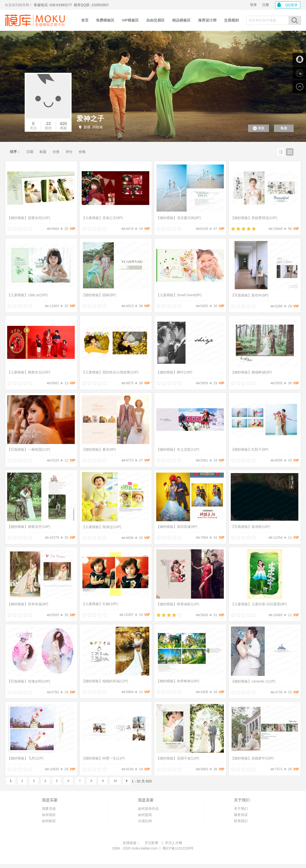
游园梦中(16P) (252, 758)
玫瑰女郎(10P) (29, 681)
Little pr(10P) (27, 295)
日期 (30, 152)
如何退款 (49, 815)
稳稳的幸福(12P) (105, 681)
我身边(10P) (101, 527)
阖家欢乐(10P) (29, 372)
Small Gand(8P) (179, 295)
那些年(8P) (249, 295)
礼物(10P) (100, 604)
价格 (82, 152)
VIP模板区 (130, 20)
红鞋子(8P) (249, 449)
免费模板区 (105, 20)
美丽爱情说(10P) (254, 218)
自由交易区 (156, 20)
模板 (63, 128)
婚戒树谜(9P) (251, 372)
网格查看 (290, 152)
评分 (69, 152)
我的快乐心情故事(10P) (110, 372)
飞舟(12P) (25, 758)
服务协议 (241, 815)
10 (115, 781)
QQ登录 (291, 5)
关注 (33, 128)
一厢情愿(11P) (29, 449)
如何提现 (145, 815)
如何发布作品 (148, 809)
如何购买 (49, 821)
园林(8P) (99, 295)
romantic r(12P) (253, 681)
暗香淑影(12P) (178, 604)
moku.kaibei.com (144, 848)
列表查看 (281, 152)
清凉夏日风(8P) (178, 218)
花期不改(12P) (178, 758)
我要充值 (49, 809)
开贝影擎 (152, 843)
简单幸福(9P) (28, 604)
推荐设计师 (207, 20)
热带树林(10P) (178, 681)
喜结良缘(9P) (177, 527)
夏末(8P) (99, 449)
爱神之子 (90, 119)
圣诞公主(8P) (102, 218)
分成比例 (145, 821)
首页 (85, 20)
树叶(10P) (174, 372)
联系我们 (241, 821)
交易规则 (231, 20)
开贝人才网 (173, 843)
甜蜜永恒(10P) (29, 218)
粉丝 (48, 128)
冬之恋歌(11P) (178, 449)
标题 (43, 152)
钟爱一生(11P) (103, 758)
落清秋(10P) (250, 527)
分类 (56, 152)
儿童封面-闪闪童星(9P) (259, 604)
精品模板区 (182, 20)
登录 (253, 5)
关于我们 (241, 809)
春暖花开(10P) (29, 527)
